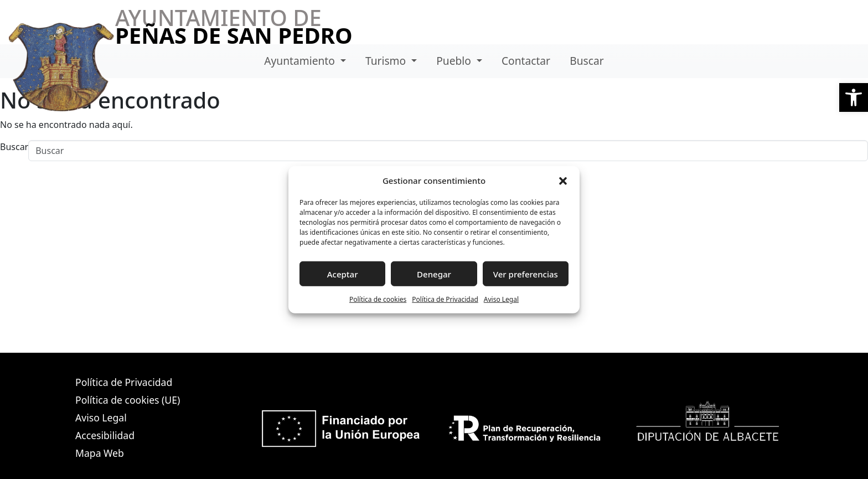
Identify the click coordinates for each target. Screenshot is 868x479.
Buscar (587, 61)
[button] (854, 97)
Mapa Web (100, 453)
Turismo (387, 61)
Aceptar (343, 274)
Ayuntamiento (301, 61)
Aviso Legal (501, 299)
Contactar (526, 61)
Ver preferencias (526, 274)
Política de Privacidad (445, 299)
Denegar (434, 274)
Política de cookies (378, 299)
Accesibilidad (105, 435)
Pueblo (455, 61)
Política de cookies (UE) (128, 400)
